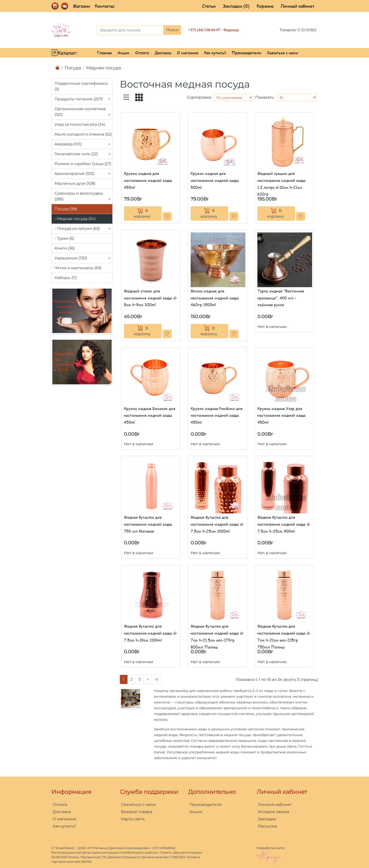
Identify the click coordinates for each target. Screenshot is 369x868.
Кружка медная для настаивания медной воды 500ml (215, 180)
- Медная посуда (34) (75, 219)
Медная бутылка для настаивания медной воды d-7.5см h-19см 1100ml (151, 633)
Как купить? (215, 53)
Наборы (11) (66, 278)
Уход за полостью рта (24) (80, 124)
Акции (123, 53)
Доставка (163, 53)
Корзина (265, 6)
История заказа (273, 812)
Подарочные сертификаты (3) (81, 86)
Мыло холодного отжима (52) (83, 134)
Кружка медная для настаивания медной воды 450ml (148, 180)
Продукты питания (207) (83, 99)
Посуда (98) (83, 209)
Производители (246, 53)
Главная (104, 53)
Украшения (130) (83, 258)
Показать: (265, 97)
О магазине (188, 53)
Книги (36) (65, 248)
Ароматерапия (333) (83, 174)
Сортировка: (199, 97)
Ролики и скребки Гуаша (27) (83, 164)
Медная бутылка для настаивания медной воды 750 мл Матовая (148, 524)
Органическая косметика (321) (83, 113)
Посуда (73, 68)
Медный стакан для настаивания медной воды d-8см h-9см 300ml (151, 298)
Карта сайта (133, 819)
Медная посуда (104, 68)
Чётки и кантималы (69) (78, 268)
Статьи (209, 6)
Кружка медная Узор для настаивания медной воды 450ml (281, 415)
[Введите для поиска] (130, 30)
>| (157, 679)
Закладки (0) (236, 6)
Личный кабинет (297, 6)
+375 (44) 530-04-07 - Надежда (214, 30)
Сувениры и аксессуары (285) (83, 197)
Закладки (267, 819)
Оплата (142, 53)
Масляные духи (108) (75, 183)
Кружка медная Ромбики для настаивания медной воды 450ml (217, 415)
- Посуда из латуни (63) (83, 229)
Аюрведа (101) (83, 144)
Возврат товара (137, 812)
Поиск (172, 30)
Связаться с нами (283, 53)
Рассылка (267, 826)
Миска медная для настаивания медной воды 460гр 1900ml (215, 298)
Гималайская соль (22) (83, 154)
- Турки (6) (64, 238)
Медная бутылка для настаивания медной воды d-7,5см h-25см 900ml (284, 524)
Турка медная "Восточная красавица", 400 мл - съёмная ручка (281, 298)
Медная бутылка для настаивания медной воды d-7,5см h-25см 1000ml (217, 524)
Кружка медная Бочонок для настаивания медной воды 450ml (150, 415)
